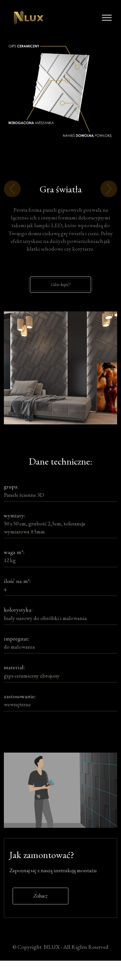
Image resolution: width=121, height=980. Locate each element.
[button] (12, 203)
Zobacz (40, 905)
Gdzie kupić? (61, 294)
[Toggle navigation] (107, 18)
